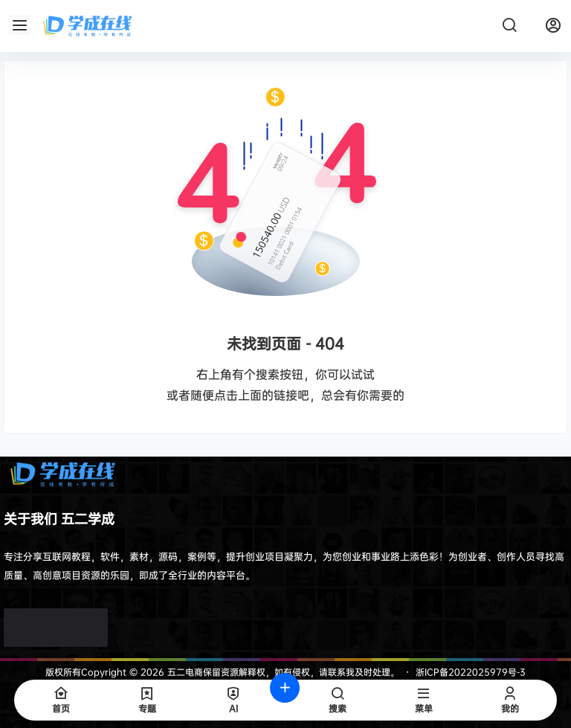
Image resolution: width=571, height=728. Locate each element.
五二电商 (184, 672)
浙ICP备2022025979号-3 (471, 672)
